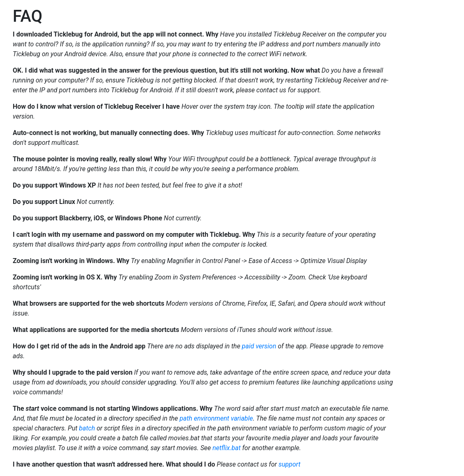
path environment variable (216, 418)
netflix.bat (227, 448)
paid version (259, 346)
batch (87, 428)
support (290, 464)
